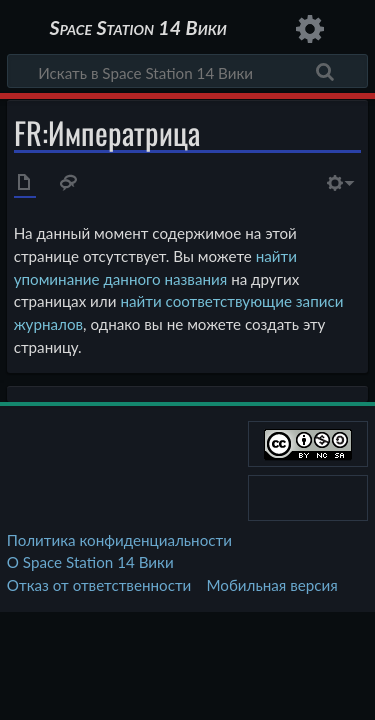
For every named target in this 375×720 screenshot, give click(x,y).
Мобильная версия (272, 585)
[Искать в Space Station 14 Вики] (187, 71)
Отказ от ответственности (99, 585)
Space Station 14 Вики (137, 29)
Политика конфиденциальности (119, 540)
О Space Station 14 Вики (90, 562)
